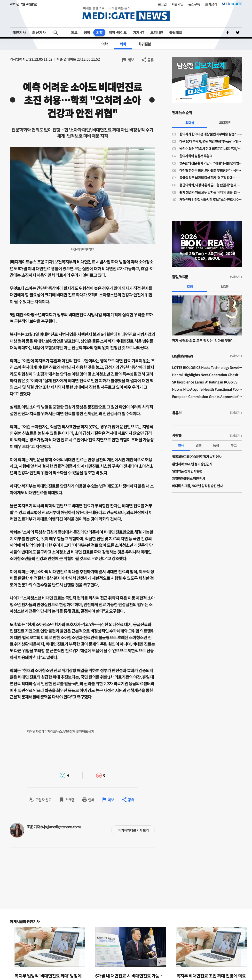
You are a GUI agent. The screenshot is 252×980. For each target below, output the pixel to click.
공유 (150, 60)
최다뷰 (190, 123)
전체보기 (235, 277)
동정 (216, 445)
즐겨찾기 (211, 4)
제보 (131, 60)
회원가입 (177, 4)
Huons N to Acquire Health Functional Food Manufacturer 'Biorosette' (207, 389)
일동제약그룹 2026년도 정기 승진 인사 (197, 457)
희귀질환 (144, 44)
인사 (181, 445)
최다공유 (225, 123)
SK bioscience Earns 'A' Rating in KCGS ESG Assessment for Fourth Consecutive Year (207, 382)
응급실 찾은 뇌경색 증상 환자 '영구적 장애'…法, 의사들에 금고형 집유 (211, 178)
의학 (99, 32)
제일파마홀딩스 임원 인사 (189, 478)
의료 (74, 32)
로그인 (162, 4)
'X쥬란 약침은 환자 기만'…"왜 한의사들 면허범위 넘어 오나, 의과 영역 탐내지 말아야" (211, 163)
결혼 (198, 445)
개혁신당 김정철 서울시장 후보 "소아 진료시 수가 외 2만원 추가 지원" (211, 199)
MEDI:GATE (232, 4)
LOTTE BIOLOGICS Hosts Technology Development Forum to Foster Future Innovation (207, 367)
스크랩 (70, 800)
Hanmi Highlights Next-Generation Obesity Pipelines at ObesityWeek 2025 (207, 375)
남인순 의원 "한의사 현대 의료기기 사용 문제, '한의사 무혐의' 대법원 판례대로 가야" (211, 149)
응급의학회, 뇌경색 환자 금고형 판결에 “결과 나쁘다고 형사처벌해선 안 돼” (211, 185)
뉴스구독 (194, 4)
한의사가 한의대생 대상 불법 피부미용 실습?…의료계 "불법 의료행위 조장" (211, 134)
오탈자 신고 (43, 800)
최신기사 (39, 32)
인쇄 (91, 800)
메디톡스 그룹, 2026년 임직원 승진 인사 (197, 486)
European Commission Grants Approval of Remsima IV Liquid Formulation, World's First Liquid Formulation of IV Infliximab (207, 397)
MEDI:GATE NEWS (126, 14)
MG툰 (225, 287)
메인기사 (19, 32)
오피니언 (157, 32)
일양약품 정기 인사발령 (187, 471)
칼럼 (190, 287)
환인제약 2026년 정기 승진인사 (192, 464)
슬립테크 (175, 32)
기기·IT (138, 32)
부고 (234, 445)
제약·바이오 (118, 32)
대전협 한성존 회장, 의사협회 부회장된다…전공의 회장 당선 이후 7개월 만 (211, 170)
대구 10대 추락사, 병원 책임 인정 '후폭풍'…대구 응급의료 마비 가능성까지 (211, 141)
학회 (123, 44)
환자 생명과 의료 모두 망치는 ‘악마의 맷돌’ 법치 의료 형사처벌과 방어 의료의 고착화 (211, 192)
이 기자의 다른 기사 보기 (133, 830)
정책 (87, 32)
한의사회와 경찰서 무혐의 (196, 156)
